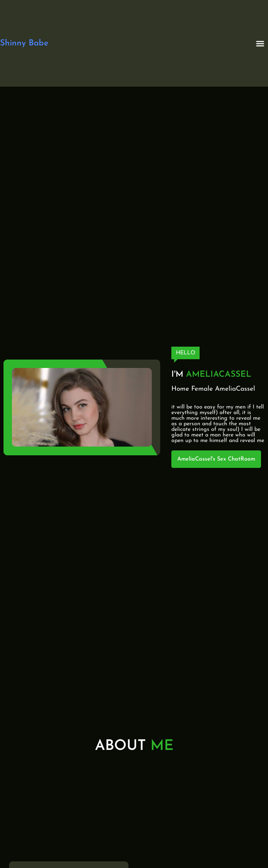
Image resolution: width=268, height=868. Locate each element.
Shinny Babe (24, 43)
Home (180, 389)
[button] (260, 43)
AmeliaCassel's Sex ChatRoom (216, 459)
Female (202, 389)
